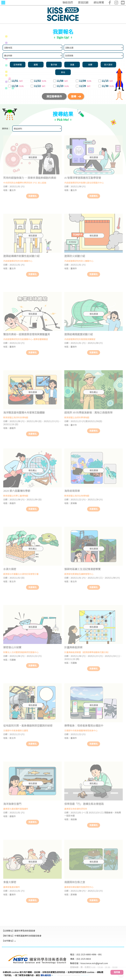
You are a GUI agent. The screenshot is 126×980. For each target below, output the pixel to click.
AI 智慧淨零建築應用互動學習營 (83, 178)
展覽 (36, 65)
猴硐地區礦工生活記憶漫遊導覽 (82, 569)
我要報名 (33, 196)
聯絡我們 (68, 2)
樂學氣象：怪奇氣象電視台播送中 (84, 725)
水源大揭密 (10, 569)
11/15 (108, 81)
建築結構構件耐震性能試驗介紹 (21, 256)
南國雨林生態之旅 (75, 882)
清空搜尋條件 (54, 96)
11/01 (17, 81)
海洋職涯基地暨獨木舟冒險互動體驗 (24, 412)
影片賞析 (108, 65)
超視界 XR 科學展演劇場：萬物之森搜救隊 (88, 412)
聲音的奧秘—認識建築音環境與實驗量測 (27, 334)
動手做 (54, 65)
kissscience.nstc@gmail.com (94, 963)
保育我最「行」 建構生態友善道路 (84, 804)
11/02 (40, 81)
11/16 (18, 86)
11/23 (63, 86)
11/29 (85, 86)
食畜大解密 (10, 882)
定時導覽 (18, 65)
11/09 (85, 81)
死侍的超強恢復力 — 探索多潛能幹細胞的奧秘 (30, 178)
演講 (72, 65)
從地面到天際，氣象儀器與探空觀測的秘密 (28, 725)
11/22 (40, 86)
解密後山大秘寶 (12, 647)
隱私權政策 (46, 975)
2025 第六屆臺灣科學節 (17, 491)
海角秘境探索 (72, 491)
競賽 (90, 65)
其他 (63, 72)
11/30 (108, 86)
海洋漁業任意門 (12, 804)
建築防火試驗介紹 (75, 256)
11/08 (62, 81)
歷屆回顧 (83, 2)
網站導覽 (99, 2)
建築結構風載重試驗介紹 (79, 334)
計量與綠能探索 (73, 647)
